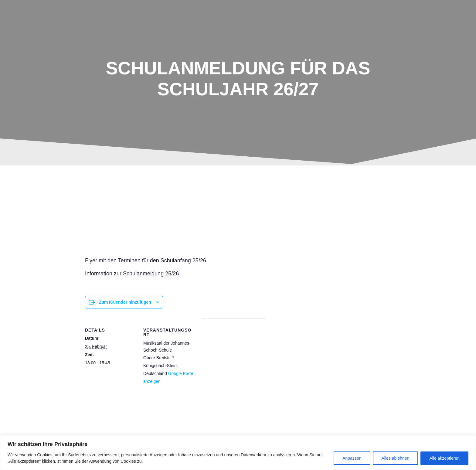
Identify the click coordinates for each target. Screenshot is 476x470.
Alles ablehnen (396, 458)
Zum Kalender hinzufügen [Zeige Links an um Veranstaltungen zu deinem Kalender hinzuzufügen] (125, 302)
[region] (238, 453)
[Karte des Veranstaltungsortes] (234, 360)
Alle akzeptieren (444, 458)
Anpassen (352, 458)
